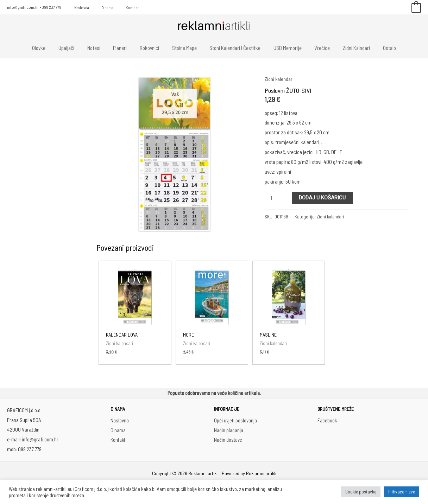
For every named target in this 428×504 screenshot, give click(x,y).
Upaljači (76, 48)
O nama (102, 7)
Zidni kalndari (347, 48)
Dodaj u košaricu (323, 198)
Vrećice (315, 48)
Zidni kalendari (279, 79)
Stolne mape (184, 48)
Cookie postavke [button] (361, 492)
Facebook (327, 421)
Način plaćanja (229, 430)
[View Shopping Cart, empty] (416, 7)
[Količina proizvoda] (274, 198)
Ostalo (378, 48)
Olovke (51, 48)
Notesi (101, 48)
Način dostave (228, 440)
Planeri (125, 48)
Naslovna (80, 7)
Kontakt (123, 7)
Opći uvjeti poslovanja (236, 421)
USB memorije (283, 48)
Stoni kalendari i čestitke (233, 48)
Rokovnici (152, 48)
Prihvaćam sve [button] (402, 492)
